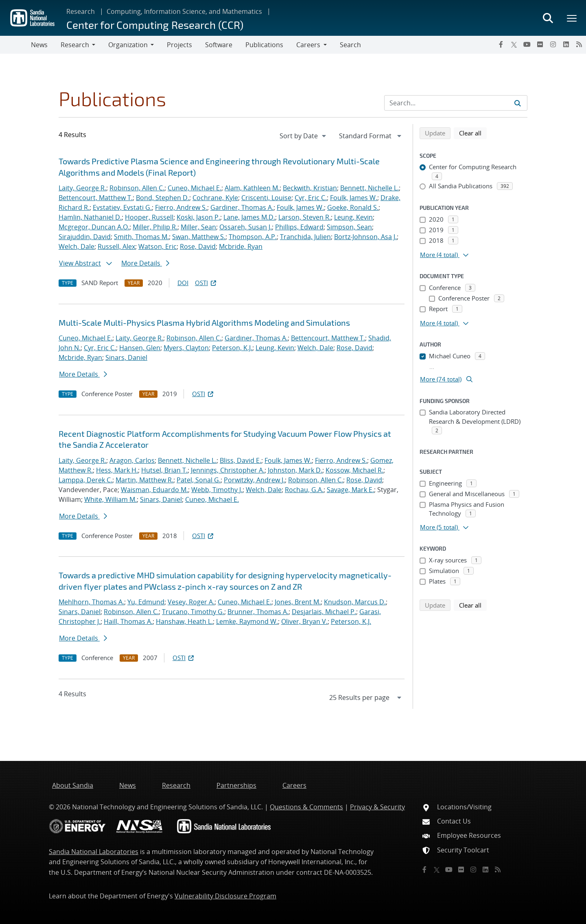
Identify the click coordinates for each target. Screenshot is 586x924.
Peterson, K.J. (232, 348)
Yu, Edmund (146, 602)
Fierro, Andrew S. (181, 207)
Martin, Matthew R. (144, 480)
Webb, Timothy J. (217, 490)
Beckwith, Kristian (310, 188)
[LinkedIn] (566, 44)
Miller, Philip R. (155, 227)
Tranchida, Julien (305, 237)
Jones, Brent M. (298, 602)
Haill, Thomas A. (128, 621)
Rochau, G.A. (304, 490)
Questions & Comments (306, 807)
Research (81, 11)
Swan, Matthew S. (199, 237)
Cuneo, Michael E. (195, 188)
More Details (145, 263)
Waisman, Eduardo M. (154, 490)
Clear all (473, 133)
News (39, 45)
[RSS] (579, 44)
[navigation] (304, 136)
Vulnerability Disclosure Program (225, 896)
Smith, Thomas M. (141, 237)
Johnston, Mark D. (295, 470)
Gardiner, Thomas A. (242, 207)
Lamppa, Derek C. (85, 480)
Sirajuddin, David (85, 237)
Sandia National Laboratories (94, 852)
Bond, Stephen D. (163, 198)
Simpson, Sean (349, 227)
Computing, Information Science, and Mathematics (184, 11)
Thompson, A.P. (253, 237)
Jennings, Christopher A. (228, 470)
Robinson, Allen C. (137, 188)
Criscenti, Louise (266, 198)
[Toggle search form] (548, 18)
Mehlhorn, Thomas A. (91, 602)
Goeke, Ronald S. (353, 207)
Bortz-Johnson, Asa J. (365, 237)
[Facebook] (501, 44)
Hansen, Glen (140, 348)
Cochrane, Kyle (215, 198)
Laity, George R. (82, 188)
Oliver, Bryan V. (304, 621)
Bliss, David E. (241, 460)
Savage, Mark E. (350, 490)
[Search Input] (456, 103)
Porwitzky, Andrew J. (254, 480)
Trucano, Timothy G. (193, 612)
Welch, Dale (77, 246)
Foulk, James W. (354, 198)
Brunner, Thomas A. (258, 612)
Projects (179, 45)
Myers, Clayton (186, 348)
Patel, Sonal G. (199, 480)
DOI (183, 283)
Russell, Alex (116, 246)
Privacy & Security (377, 807)
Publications (264, 45)
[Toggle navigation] (15, 45)
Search (350, 45)
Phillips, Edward (299, 227)
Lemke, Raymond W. (247, 621)
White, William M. (110, 499)
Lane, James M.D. (249, 217)
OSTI (206, 283)
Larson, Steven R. (305, 217)
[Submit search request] (518, 103)
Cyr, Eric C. (311, 198)
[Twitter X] (514, 44)
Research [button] (75, 45)
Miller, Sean (198, 227)
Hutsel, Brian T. (164, 470)
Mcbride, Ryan (241, 246)
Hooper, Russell (149, 217)
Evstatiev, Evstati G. (122, 207)
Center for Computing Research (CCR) (155, 25)
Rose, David (198, 246)
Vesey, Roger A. (191, 602)
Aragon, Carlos (132, 460)
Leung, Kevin (353, 217)
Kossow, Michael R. (354, 470)
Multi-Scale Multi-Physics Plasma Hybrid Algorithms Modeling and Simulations (204, 323)
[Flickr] (540, 44)
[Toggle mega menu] (572, 18)
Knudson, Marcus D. (355, 602)
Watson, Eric (157, 246)
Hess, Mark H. (117, 470)
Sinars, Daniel (126, 357)
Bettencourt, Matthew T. (96, 198)
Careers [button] (308, 45)
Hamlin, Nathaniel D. (90, 217)
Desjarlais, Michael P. (324, 612)
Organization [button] (128, 45)
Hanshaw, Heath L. (184, 621)
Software (219, 45)
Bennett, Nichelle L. (370, 188)
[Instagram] (553, 44)
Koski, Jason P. (198, 217)
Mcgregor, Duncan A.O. (94, 227)
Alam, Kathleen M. (252, 188)
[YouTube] (527, 44)
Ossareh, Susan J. (246, 227)
